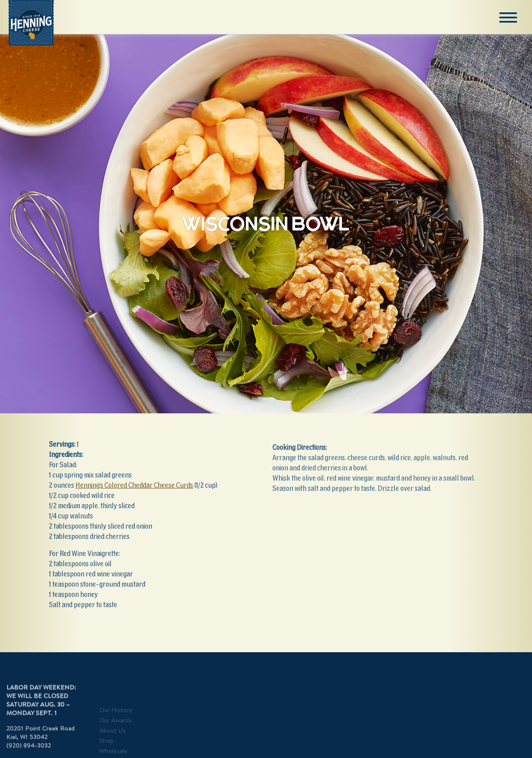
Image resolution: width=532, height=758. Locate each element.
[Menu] (509, 17)
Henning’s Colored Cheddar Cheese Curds (134, 486)
